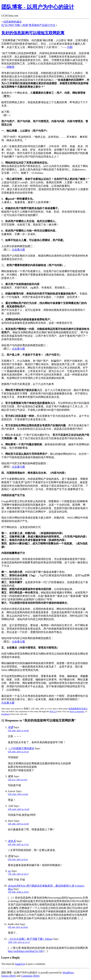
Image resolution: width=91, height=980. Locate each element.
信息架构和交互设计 (78, 709)
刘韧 (70, 47)
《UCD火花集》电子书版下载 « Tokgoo (30, 939)
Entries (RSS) (9, 976)
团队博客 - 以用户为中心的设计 (38, 7)
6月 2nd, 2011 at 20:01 (18, 927)
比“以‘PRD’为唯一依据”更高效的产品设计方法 (28, 25)
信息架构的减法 (12, 22)
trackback (6, 714)
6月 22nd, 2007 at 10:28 (19, 809)
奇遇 (11, 727)
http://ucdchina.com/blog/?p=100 (25, 951)
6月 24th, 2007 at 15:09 (18, 824)
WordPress (68, 973)
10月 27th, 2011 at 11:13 (19, 942)
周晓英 (11, 67)
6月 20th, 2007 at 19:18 (18, 752)
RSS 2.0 (53, 711)
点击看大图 (18, 250)
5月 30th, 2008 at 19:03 (18, 892)
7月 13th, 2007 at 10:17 (18, 874)
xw (9, 871)
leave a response (77, 711)
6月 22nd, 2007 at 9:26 (18, 794)
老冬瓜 (12, 841)
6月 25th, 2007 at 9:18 (18, 859)
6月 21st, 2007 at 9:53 (18, 780)
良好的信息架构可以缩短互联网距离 (33, 33)
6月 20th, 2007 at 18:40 (18, 731)
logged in (20, 964)
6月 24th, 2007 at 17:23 (18, 844)
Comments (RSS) (30, 976)
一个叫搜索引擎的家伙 (21, 748)
